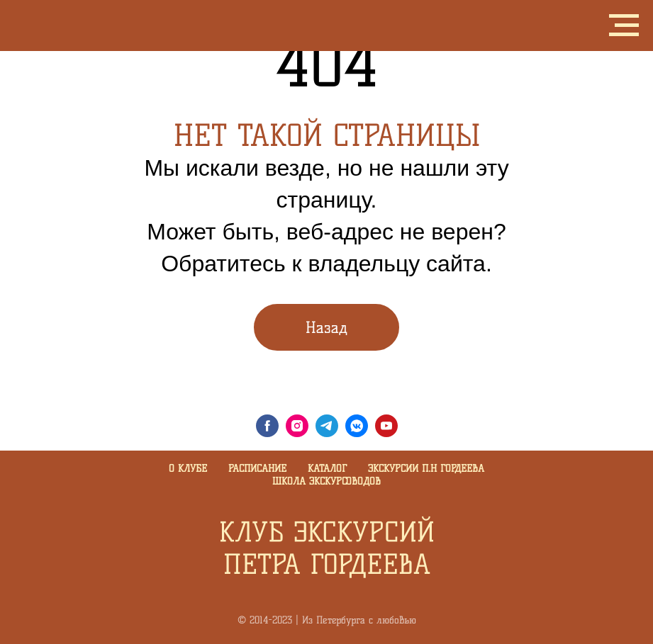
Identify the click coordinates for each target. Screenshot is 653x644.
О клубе (188, 469)
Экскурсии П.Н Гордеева (426, 469)
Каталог (327, 469)
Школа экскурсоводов (326, 481)
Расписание (257, 469)
